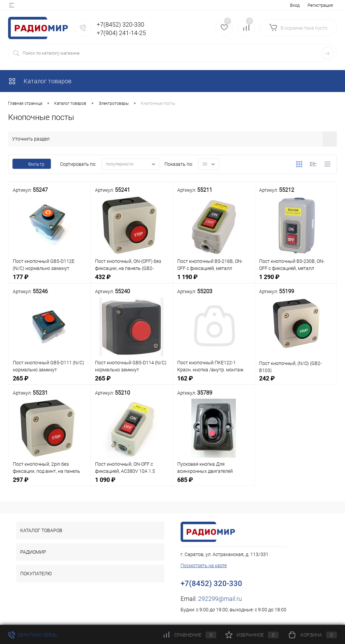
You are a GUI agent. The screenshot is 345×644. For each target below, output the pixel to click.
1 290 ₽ (296, 281)
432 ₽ (132, 281)
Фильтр (32, 164)
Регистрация (320, 5)
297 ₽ (49, 483)
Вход (295, 5)
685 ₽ (214, 483)
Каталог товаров (40, 81)
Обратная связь (33, 635)
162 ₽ (214, 382)
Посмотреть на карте (204, 565)
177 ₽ (49, 281)
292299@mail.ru (220, 599)
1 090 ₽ (132, 483)
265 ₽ (49, 382)
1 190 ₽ (214, 281)
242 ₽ (296, 382)
